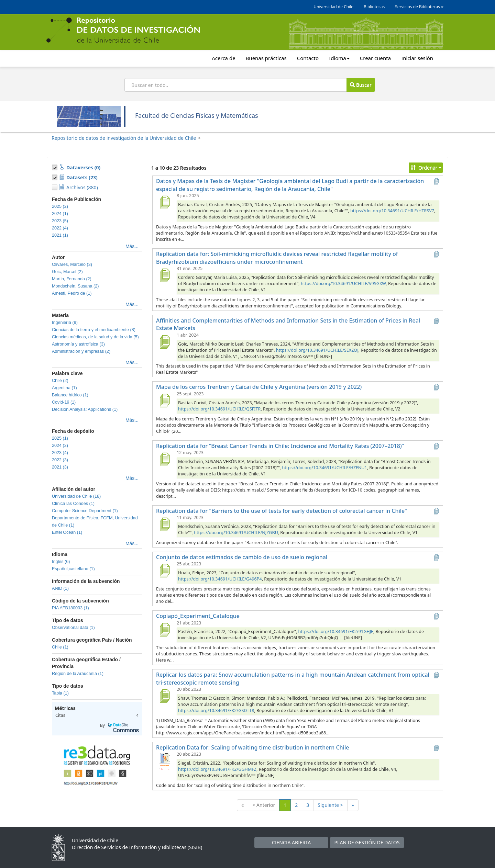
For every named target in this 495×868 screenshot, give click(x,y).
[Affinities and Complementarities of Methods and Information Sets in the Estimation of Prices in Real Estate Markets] (164, 342)
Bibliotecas (374, 7)
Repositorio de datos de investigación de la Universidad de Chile (124, 138)
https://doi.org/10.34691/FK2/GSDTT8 (216, 711)
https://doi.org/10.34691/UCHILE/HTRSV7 (392, 211)
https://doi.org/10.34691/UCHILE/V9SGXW (343, 284)
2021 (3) (60, 467)
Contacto (308, 58)
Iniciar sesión (417, 58)
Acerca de (223, 58)
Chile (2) (60, 381)
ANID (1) (60, 588)
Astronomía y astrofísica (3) (78, 344)
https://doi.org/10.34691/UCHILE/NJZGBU (236, 533)
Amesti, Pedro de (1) (72, 293)
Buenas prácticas (266, 58)
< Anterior (264, 805)
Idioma (339, 58)
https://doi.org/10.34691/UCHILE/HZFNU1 (325, 468)
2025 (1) (60, 438)
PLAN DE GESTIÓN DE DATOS (367, 842)
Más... (132, 246)
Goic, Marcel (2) (67, 272)
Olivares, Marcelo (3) (72, 264)
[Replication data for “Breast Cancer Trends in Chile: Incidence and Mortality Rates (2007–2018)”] (164, 459)
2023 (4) (60, 453)
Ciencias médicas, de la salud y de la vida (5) (95, 337)
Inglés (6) (61, 562)
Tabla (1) (60, 693)
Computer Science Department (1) (85, 511)
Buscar (361, 85)
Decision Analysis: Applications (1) (85, 409)
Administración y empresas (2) (81, 351)
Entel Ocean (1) (67, 532)
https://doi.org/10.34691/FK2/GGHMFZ (217, 769)
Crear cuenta (375, 58)
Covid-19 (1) (64, 402)
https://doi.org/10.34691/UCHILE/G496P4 (220, 579)
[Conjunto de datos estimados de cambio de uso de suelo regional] (164, 571)
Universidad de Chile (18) (76, 496)
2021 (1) (60, 235)
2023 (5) (60, 221)
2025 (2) (60, 206)
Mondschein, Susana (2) (75, 286)
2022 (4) (60, 228)
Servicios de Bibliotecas (419, 7)
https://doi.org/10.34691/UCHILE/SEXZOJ (317, 350)
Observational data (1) (73, 628)
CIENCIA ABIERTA (291, 842)
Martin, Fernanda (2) (72, 279)
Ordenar (426, 167)
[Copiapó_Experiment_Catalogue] (164, 630)
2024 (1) (60, 214)
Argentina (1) (64, 388)
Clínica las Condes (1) (73, 504)
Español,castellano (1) (73, 569)
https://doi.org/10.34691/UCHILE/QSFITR (219, 409)
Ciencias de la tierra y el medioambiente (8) (94, 330)
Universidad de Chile (333, 7)
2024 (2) (60, 446)
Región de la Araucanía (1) (78, 674)
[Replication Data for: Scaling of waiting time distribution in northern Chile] (164, 761)
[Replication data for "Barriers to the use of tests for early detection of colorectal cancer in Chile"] (164, 524)
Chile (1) (60, 647)
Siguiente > (330, 805)
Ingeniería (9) (65, 323)
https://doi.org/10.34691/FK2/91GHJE (336, 632)
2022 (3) (60, 460)
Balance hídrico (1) (70, 395)
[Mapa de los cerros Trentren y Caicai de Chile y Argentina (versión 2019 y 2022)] (164, 401)
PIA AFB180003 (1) (70, 608)
